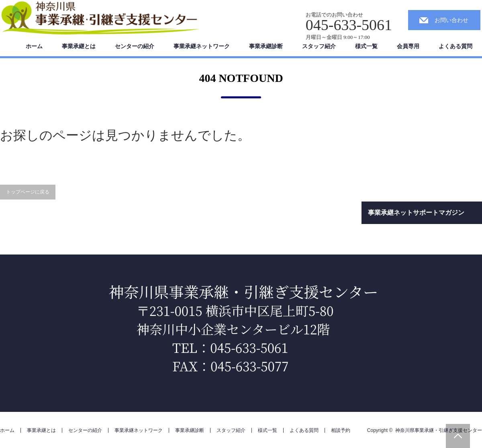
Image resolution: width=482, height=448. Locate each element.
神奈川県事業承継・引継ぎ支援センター (439, 430)
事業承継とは (79, 46)
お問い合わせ (451, 20)
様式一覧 (366, 46)
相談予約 (341, 430)
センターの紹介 (135, 46)
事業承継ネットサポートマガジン (416, 213)
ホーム (34, 46)
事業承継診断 (266, 46)
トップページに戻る (28, 192)
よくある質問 (455, 46)
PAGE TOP (458, 436)
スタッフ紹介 (319, 46)
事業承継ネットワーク (202, 46)
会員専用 (408, 46)
